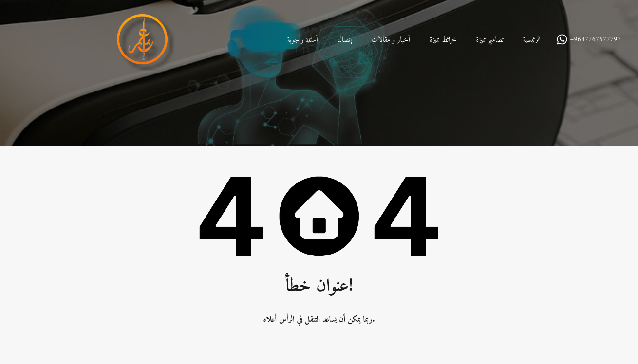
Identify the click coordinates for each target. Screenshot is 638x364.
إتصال (345, 40)
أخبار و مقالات (391, 40)
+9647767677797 (596, 40)
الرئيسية (532, 40)
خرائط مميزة (443, 40)
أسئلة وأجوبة (303, 40)
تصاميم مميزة (489, 40)
